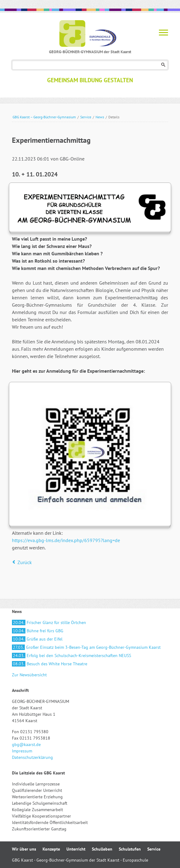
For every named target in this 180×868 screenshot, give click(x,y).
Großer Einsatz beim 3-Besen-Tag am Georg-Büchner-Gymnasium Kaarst (86, 647)
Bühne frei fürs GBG (38, 631)
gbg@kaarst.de (26, 744)
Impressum (22, 751)
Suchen (163, 65)
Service (86, 117)
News (100, 117)
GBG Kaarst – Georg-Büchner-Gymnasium (44, 117)
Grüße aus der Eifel (37, 639)
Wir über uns (24, 849)
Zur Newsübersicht (29, 675)
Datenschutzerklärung (32, 757)
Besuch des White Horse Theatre (50, 664)
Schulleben (102, 849)
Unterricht (76, 849)
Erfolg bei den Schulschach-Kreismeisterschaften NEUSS (71, 656)
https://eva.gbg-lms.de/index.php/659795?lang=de (66, 540)
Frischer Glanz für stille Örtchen (49, 622)
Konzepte (51, 849)
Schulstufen (130, 849)
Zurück (25, 562)
